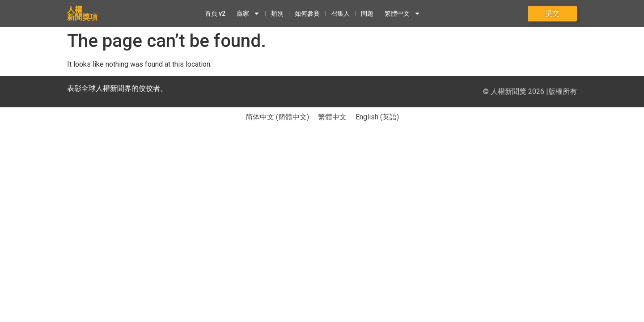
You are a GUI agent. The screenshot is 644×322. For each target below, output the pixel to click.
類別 (277, 13)
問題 (367, 13)
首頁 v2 (215, 13)
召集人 (340, 13)
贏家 (248, 13)
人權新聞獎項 (82, 13)
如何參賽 (307, 13)
